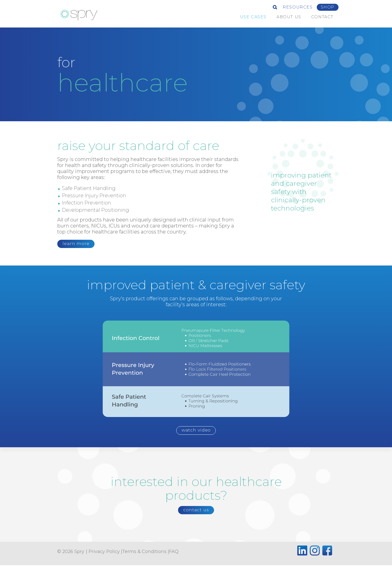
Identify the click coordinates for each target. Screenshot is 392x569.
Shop (328, 7)
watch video (196, 432)
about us (289, 17)
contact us (196, 513)
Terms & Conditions (144, 555)
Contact (322, 17)
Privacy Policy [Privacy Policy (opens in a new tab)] (104, 555)
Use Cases (253, 17)
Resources (298, 7)
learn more (78, 244)
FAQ (174, 555)
